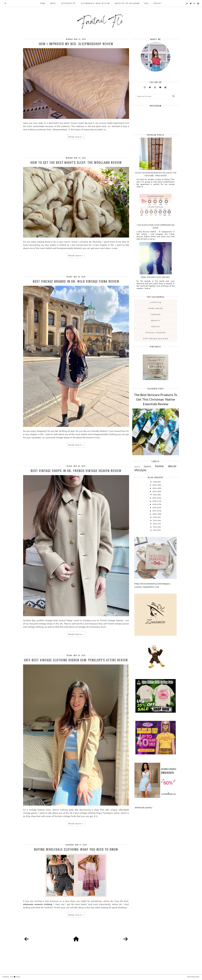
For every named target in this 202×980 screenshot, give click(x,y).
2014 (155, 520)
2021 (155, 498)
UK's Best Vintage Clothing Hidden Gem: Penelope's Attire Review (76, 660)
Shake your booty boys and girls (156, 277)
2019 (155, 504)
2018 (155, 508)
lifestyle (156, 302)
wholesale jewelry (143, 808)
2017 (155, 511)
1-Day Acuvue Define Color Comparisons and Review (156, 226)
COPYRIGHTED (193, 977)
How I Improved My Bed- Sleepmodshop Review (76, 44)
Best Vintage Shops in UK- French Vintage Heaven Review (76, 471)
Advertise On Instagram (127, 3)
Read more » (76, 137)
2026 (155, 482)
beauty (156, 320)
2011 (155, 530)
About (53, 3)
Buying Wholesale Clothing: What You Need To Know (76, 849)
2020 (155, 501)
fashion (156, 314)
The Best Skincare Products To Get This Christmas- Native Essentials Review (156, 399)
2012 (155, 527)
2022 (155, 495)
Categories (67, 3)
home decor (156, 308)
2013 (155, 524)
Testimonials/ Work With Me (95, 3)
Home (43, 3)
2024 (155, 488)
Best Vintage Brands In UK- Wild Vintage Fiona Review (76, 281)
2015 (155, 517)
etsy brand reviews (156, 339)
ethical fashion (156, 333)
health (156, 327)
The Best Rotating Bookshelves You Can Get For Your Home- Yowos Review (156, 174)
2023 (155, 491)
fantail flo (8, 977)
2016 (155, 514)
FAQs (146, 3)
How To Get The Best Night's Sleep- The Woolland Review (76, 162)
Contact (158, 3)
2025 (155, 485)
